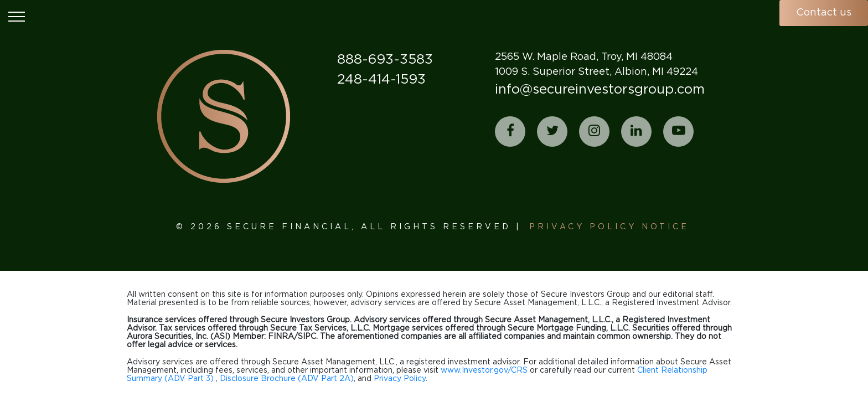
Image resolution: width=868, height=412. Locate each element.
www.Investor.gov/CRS (484, 370)
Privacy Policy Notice (609, 227)
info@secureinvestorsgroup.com (600, 90)
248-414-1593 (381, 80)
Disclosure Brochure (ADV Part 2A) (287, 379)
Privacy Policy (400, 379)
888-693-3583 (385, 60)
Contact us (824, 13)
